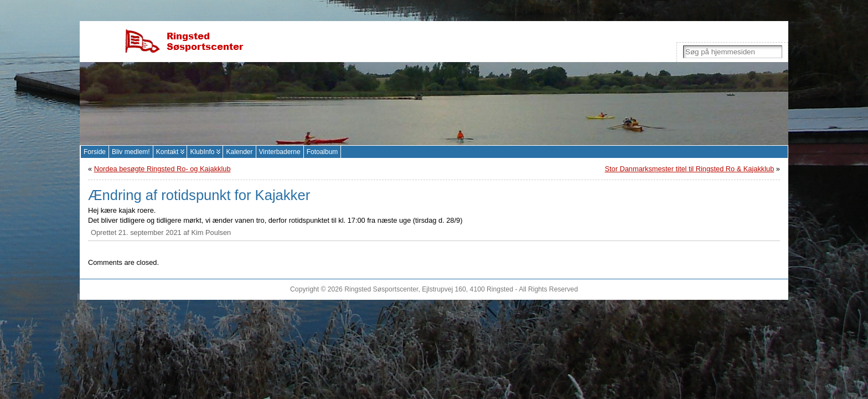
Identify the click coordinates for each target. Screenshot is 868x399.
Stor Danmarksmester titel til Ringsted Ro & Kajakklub (689, 169)
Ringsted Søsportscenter (381, 289)
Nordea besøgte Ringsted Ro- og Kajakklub (162, 169)
